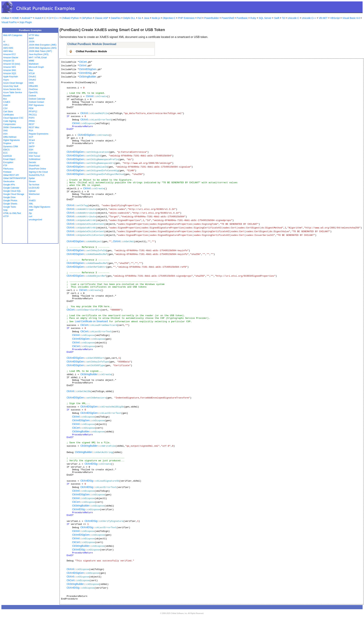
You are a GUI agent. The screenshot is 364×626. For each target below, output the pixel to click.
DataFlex (116, 18)
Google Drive (9, 197)
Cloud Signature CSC (13, 118)
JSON (32, 42)
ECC (5, 153)
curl (30, 216)
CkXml (83, 65)
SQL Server (265, 18)
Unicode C (293, 18)
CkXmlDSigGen (88, 69)
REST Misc (34, 127)
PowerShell (228, 18)
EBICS (6, 150)
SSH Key (33, 153)
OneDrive (33, 89)
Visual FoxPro (9, 22)
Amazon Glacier (11, 58)
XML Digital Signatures (40, 207)
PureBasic (242, 18)
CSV (5, 108)
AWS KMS (8, 48)
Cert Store (8, 112)
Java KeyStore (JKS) (39, 54)
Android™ (27, 18)
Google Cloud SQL (12, 191)
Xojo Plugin (26, 22)
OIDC (31, 83)
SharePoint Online (37, 169)
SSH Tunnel (34, 156)
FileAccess (8, 169)
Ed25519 (7, 156)
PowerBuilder (211, 18)
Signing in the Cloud (38, 172)
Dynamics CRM (11, 147)
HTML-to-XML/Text (12, 213)
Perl (199, 18)
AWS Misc (8, 51)
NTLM (32, 73)
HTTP (6, 216)
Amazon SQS (10, 73)
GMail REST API (11, 175)
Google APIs (9, 185)
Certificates (8, 115)
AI (4, 42)
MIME (32, 61)
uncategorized (35, 220)
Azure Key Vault (11, 86)
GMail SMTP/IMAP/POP (15, 178)
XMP (31, 210)
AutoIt (38, 18)
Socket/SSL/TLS (37, 175)
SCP (31, 137)
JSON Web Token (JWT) (40, 51)
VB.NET (323, 18)
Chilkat (5, 18)
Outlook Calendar (37, 99)
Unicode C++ (309, 18)
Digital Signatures (11, 140)
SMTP (32, 147)
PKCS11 (33, 115)
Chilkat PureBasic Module (91, 51)
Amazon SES (9, 67)
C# (50, 18)
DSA (5, 134)
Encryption (8, 162)
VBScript (335, 18)
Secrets (32, 162)
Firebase (7, 172)
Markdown (34, 64)
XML (31, 204)
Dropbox (7, 143)
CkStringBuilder (88, 77)
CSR (5, 105)
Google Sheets (10, 204)
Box (5, 99)
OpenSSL (33, 93)
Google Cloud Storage (14, 194)
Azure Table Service (13, 93)
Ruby (253, 18)
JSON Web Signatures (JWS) (43, 48)
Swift (277, 18)
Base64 (7, 96)
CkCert (83, 62)
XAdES (32, 201)
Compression (9, 124)
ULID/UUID (34, 188)
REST (32, 124)
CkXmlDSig (85, 73)
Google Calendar (11, 188)
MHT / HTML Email (38, 58)
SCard (32, 140)
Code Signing (10, 121)
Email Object (9, 159)
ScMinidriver (35, 159)
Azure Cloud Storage (13, 83)
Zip (30, 213)
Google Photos (10, 201)
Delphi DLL (129, 18)
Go (140, 18)
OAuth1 (32, 77)
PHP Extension (186, 18)
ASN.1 (6, 45)
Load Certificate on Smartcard (91, 321)
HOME (15, 18)
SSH (31, 150)
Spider (32, 178)
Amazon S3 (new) (12, 64)
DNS (5, 131)
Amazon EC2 (9, 54)
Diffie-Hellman (10, 137)
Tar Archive (34, 185)
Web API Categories (13, 35)
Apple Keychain (11, 77)
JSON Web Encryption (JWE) (43, 45)
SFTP (32, 143)
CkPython (87, 18)
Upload (32, 191)
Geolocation (9, 181)
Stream (32, 181)
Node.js (156, 18)
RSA (31, 131)
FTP (5, 166)
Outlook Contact (36, 102)
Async (6, 80)
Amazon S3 (9, 61)
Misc (31, 70)
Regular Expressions (39, 134)
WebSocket (34, 194)
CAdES (7, 102)
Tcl (283, 18)
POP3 (32, 118)
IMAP (31, 38)
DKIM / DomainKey (12, 127)
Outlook (32, 96)
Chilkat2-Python (70, 18)
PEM (31, 108)
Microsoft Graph (36, 67)
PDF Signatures (36, 105)
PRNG (32, 121)
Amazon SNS (10, 70)
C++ (57, 18)
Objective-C (169, 18)
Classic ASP (101, 18)
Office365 (33, 86)
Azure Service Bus (12, 89)
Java (146, 18)
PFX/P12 (33, 112)
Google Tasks (10, 207)
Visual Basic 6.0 (351, 18)
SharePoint (34, 166)
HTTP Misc (34, 35)
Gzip (5, 210)
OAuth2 (32, 80)
